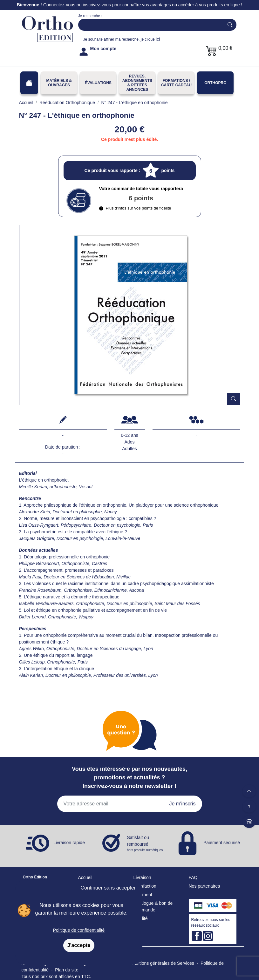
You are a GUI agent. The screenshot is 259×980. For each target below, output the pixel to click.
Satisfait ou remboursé (146, 844)
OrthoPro (215, 83)
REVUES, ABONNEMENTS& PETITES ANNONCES (137, 83)
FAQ (193, 877)
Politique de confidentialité (79, 930)
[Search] (150, 25)
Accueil (85, 877)
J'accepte (79, 945)
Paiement (143, 895)
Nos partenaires (204, 886)
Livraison (142, 877)
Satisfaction (145, 886)
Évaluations (98, 83)
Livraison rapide (69, 843)
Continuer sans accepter (108, 888)
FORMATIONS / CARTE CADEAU (176, 83)
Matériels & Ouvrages (59, 83)
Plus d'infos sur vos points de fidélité (135, 208)
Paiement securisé (222, 843)
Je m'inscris (182, 804)
